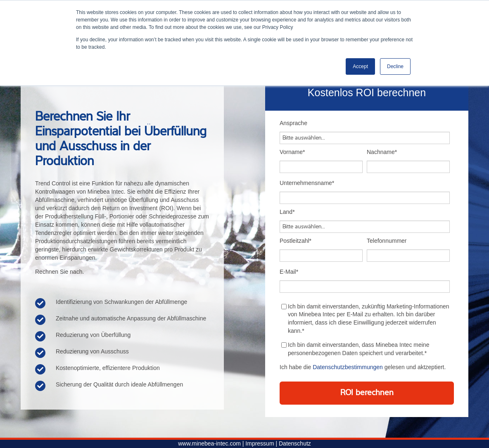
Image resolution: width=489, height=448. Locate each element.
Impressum (260, 443)
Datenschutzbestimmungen (348, 367)
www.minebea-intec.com (209, 443)
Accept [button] (360, 66)
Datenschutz (295, 443)
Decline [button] (395, 66)
